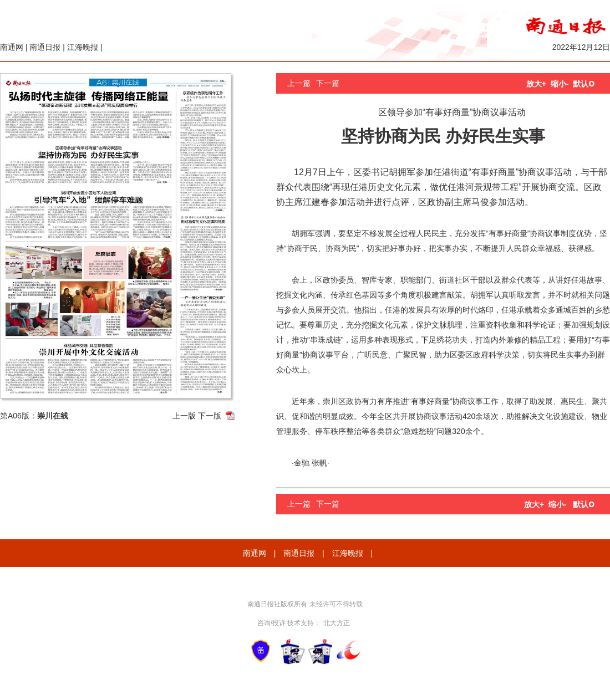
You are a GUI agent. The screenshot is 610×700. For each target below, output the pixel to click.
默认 (584, 84)
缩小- (560, 84)
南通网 (12, 47)
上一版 (184, 416)
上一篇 (299, 83)
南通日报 (45, 47)
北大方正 (337, 623)
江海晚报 (83, 47)
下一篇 (328, 83)
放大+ (536, 84)
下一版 (210, 416)
